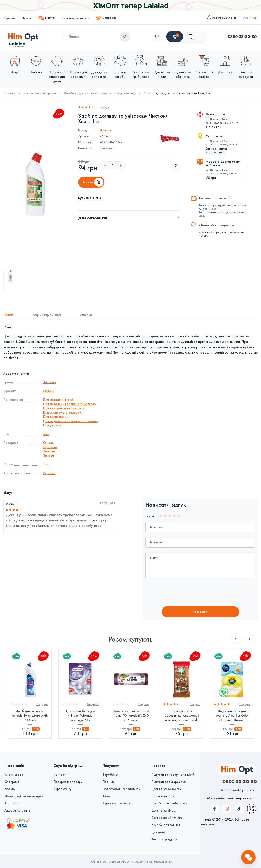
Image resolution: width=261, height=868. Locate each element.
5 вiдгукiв (245, 704)
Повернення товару (68, 782)
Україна (49, 473)
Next (249, 639)
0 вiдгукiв (42, 704)
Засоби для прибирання (40, 93)
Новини (27, 18)
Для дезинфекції (56, 417)
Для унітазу (52, 425)
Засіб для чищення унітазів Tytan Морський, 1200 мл (30, 715)
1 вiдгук (195, 704)
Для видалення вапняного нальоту (69, 404)
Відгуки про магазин (117, 803)
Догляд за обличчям (167, 818)
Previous (236, 639)
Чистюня (106, 130)
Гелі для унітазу (125, 93)
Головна (10, 93)
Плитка (48, 455)
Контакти (11, 803)
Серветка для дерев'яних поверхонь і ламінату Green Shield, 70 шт (182, 716)
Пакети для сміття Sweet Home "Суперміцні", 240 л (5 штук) (131, 715)
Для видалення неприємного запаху (71, 421)
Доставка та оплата (75, 18)
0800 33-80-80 (166, 37)
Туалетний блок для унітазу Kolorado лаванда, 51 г (80, 715)
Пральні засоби (163, 796)
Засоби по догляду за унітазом (85, 93)
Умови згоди (14, 775)
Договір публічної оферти (24, 796)
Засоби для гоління (166, 825)
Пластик (49, 451)
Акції (106, 796)
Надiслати (201, 612)
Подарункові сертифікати (122, 789)
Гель (46, 434)
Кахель (48, 443)
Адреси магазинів (18, 810)
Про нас (10, 18)
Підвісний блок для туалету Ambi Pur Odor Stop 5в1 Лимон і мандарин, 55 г (232, 716)
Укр (254, 18)
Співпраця (106, 18)
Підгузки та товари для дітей (173, 775)
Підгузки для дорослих (168, 782)
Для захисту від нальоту (62, 412)
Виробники (111, 775)
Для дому (158, 832)
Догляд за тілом (163, 810)
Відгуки (47, 18)
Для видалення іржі (58, 400)
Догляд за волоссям (166, 789)
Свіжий (48, 391)
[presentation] (183, 593)
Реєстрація (220, 18)
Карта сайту (62, 789)
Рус (246, 18)
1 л (45, 464)
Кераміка (50, 447)
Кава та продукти (164, 839)
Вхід (234, 18)
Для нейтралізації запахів (63, 408)
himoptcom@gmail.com (239, 790)
